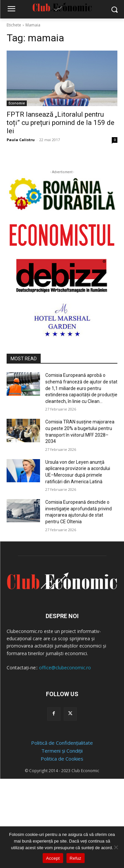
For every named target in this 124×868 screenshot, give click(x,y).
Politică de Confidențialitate (62, 743)
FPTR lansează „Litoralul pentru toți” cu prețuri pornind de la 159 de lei (61, 123)
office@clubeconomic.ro (65, 668)
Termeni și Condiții (62, 751)
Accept (53, 858)
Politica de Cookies (62, 759)
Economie (17, 103)
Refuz (76, 858)
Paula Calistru (21, 140)
